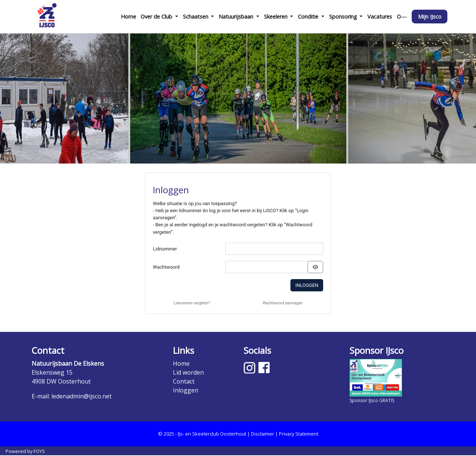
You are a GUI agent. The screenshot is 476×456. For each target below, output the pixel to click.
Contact (184, 381)
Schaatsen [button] (196, 17)
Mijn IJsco (430, 17)
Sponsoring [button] (344, 17)
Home (128, 17)
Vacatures (380, 17)
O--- (402, 17)
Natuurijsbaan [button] (237, 17)
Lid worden (188, 372)
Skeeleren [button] (276, 17)
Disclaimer (263, 434)
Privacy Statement (299, 434)
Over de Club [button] (157, 17)
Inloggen (307, 285)
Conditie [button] (309, 17)
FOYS (39, 451)
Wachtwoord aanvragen (282, 303)
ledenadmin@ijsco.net (81, 396)
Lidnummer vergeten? (192, 303)
